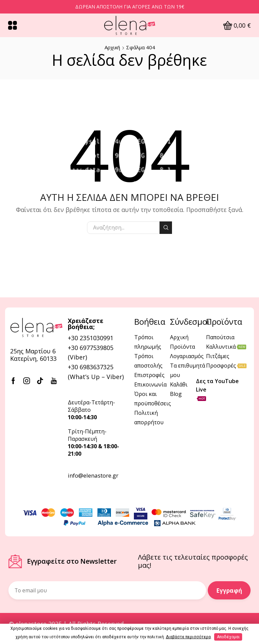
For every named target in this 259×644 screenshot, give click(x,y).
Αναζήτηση (166, 227)
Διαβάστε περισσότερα (188, 637)
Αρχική (112, 47)
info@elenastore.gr (93, 475)
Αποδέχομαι (228, 637)
